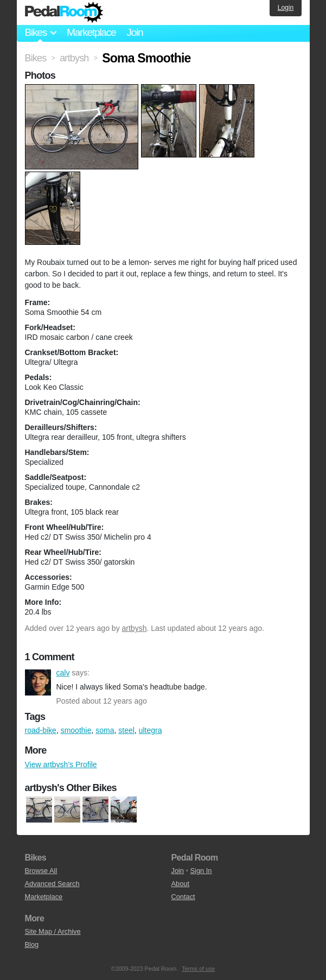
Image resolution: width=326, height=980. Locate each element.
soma (105, 730)
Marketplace (91, 32)
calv (38, 682)
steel (126, 730)
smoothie (76, 730)
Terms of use (198, 969)
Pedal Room (64, 12)
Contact (183, 897)
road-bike (41, 730)
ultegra (151, 730)
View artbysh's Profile (61, 764)
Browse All (41, 871)
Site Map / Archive (53, 931)
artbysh (135, 628)
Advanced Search (52, 884)
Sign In (201, 871)
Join (135, 32)
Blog (32, 944)
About (180, 884)
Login (286, 8)
